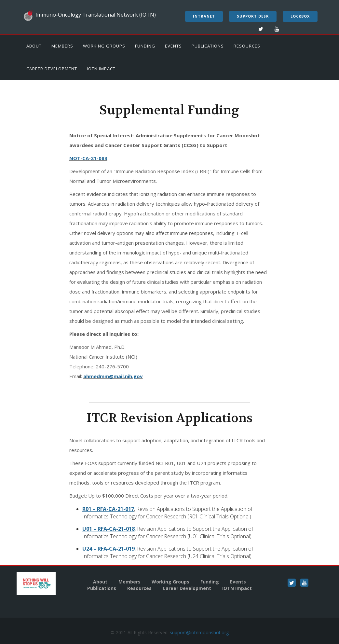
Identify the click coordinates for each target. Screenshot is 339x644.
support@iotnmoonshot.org (199, 632)
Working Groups (104, 46)
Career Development (52, 69)
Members (62, 46)
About (34, 46)
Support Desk (253, 16)
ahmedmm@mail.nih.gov (113, 376)
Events (173, 46)
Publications (208, 46)
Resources (247, 46)
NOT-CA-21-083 (88, 158)
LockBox (300, 16)
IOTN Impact (101, 69)
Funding (145, 46)
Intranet (204, 16)
